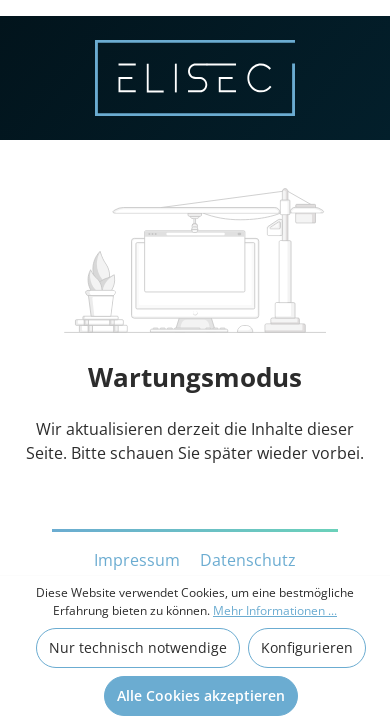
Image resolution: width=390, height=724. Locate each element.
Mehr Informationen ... (275, 610)
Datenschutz (248, 560)
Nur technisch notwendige (138, 647)
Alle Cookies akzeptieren (201, 695)
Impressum (139, 560)
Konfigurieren (307, 647)
